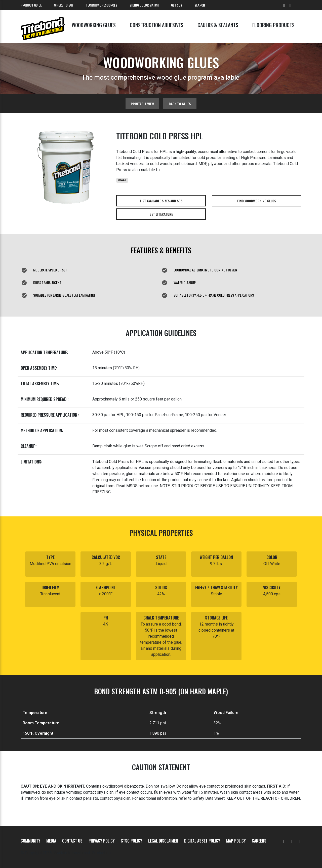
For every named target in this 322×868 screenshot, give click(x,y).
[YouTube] (285, 841)
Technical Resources (102, 5)
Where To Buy (64, 5)
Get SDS (177, 5)
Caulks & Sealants (218, 25)
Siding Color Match (144, 5)
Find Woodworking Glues (257, 201)
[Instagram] (300, 841)
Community (30, 841)
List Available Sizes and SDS (161, 201)
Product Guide (31, 5)
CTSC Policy (131, 841)
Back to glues (180, 104)
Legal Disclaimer (163, 841)
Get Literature (161, 214)
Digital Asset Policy (202, 841)
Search (200, 5)
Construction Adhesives (157, 25)
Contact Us (72, 841)
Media (51, 841)
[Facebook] (292, 841)
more (122, 180)
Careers (259, 841)
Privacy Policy (102, 841)
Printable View (142, 104)
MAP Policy (236, 841)
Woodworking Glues (94, 25)
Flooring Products (273, 25)
